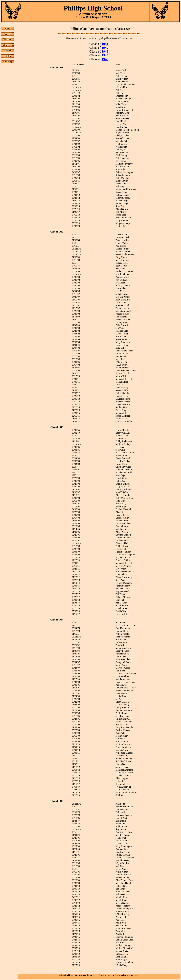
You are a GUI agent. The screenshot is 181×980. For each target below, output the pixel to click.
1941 (105, 44)
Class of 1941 (57, 67)
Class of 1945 (57, 801)
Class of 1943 (57, 427)
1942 (105, 48)
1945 (105, 59)
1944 (105, 55)
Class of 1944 (57, 620)
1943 (105, 51)
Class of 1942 (57, 232)
